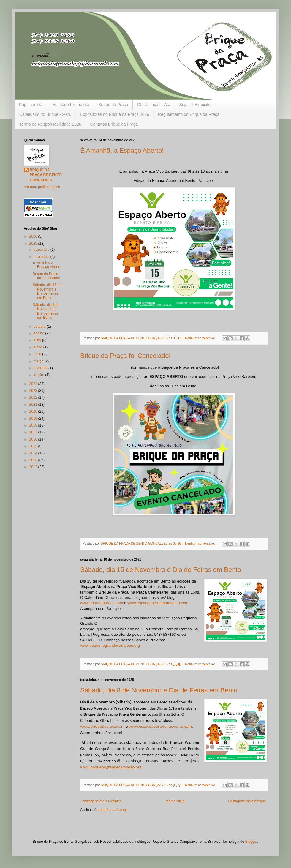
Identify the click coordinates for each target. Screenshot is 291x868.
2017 (34, 432)
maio (38, 354)
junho (38, 347)
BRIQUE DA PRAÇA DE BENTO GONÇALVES (46, 175)
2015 (34, 446)
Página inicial (31, 105)
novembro (42, 257)
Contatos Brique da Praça (114, 124)
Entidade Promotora (71, 105)
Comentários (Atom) (110, 810)
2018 (34, 425)
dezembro (42, 250)
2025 (34, 244)
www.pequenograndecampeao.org (110, 645)
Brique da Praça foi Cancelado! (125, 356)
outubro (40, 326)
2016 (34, 439)
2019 (34, 419)
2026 (34, 236)
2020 (34, 411)
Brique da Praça (113, 105)
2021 (34, 405)
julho (38, 340)
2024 (34, 384)
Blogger (251, 842)
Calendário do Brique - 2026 (45, 114)
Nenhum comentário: (200, 338)
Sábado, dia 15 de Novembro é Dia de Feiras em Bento (161, 570)
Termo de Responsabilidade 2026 (50, 124)
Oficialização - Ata (154, 105)
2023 (34, 391)
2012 (34, 467)
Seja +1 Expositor (196, 105)
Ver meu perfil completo (42, 187)
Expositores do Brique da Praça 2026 (115, 114)
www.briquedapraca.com (102, 603)
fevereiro (41, 368)
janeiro (39, 375)
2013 (34, 460)
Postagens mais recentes (102, 801)
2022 (34, 397)
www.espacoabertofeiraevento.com (158, 603)
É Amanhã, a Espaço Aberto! (122, 150)
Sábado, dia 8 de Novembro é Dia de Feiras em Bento (159, 690)
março (39, 361)
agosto (39, 333)
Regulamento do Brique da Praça (189, 114)
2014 (34, 453)
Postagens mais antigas (247, 801)
